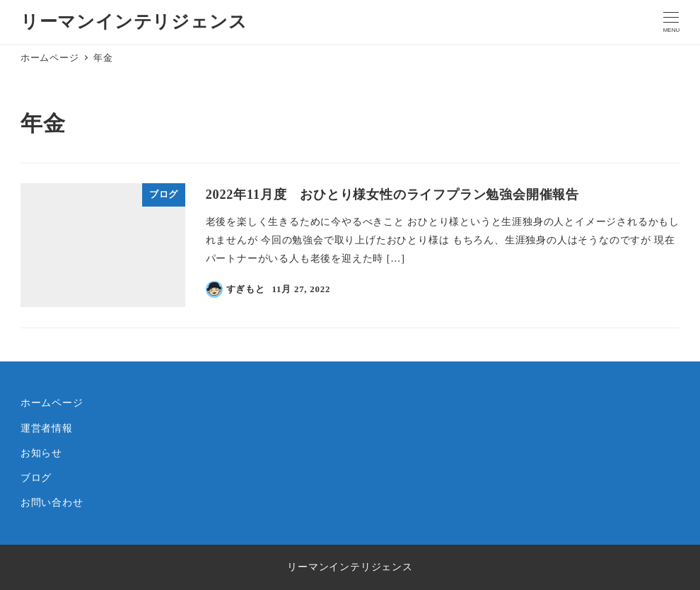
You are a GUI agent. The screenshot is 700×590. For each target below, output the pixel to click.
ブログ (36, 478)
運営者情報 (47, 428)
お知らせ (41, 453)
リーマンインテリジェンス (134, 22)
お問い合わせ (52, 502)
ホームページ (52, 403)
